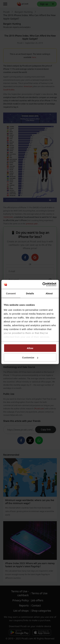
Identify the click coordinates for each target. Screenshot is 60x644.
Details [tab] (30, 293)
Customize (30, 358)
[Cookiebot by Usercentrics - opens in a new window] (43, 284)
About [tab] (49, 293)
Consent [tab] (11, 293)
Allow (30, 348)
